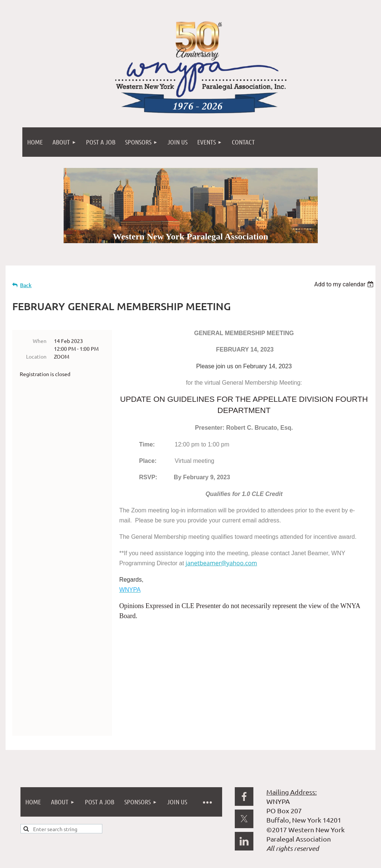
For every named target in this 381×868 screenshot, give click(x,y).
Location (36, 356)
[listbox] (345, 284)
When (40, 341)
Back (26, 285)
